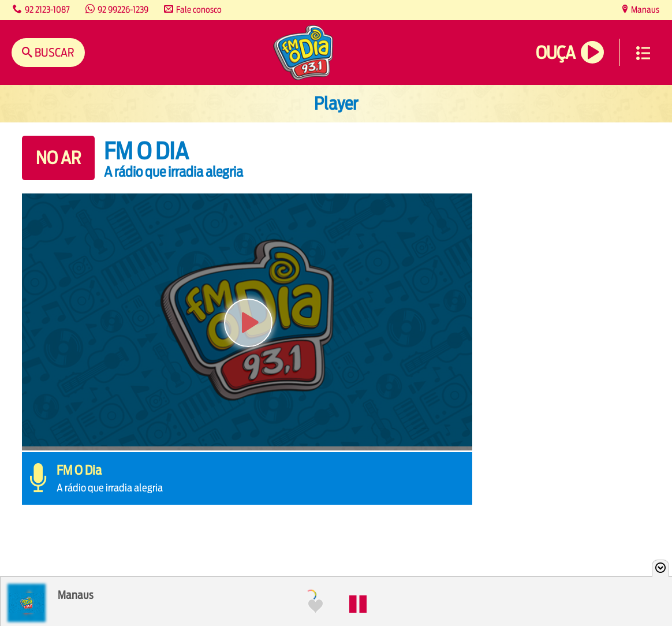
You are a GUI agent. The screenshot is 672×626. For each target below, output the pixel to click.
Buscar (53, 52)
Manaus (644, 10)
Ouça (555, 53)
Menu (643, 53)
